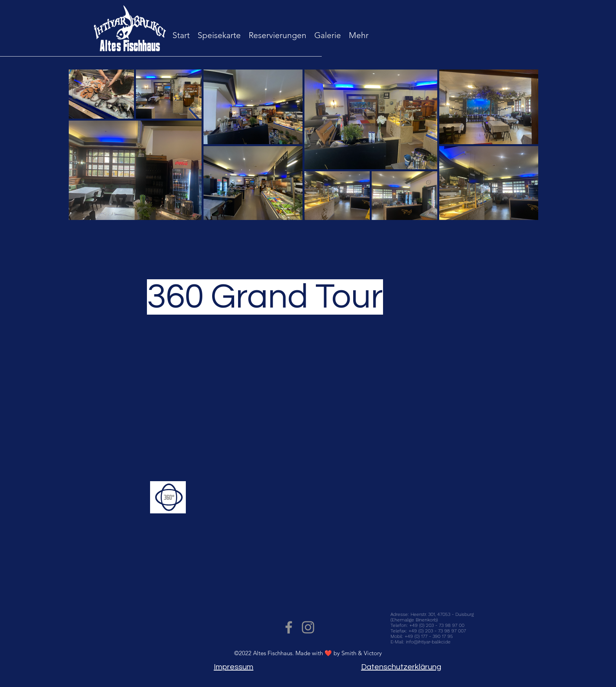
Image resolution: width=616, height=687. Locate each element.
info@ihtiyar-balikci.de (428, 642)
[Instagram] (308, 627)
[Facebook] (289, 627)
